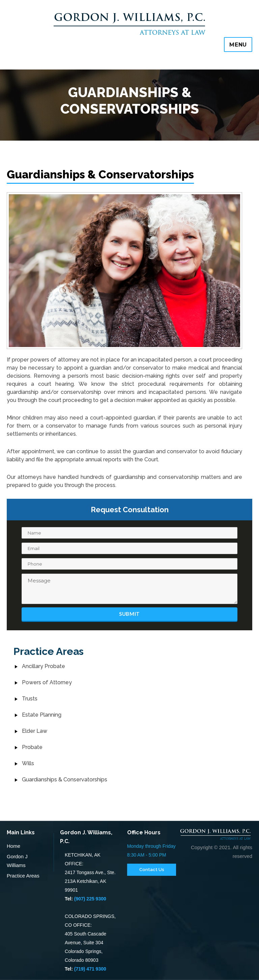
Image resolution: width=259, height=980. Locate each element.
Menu (238, 45)
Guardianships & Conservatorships (65, 780)
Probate (32, 747)
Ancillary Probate (44, 666)
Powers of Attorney (47, 682)
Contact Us (152, 870)
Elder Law (35, 731)
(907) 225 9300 (90, 899)
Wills (28, 763)
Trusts (30, 699)
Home (13, 846)
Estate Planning (42, 715)
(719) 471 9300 (90, 969)
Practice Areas (23, 876)
